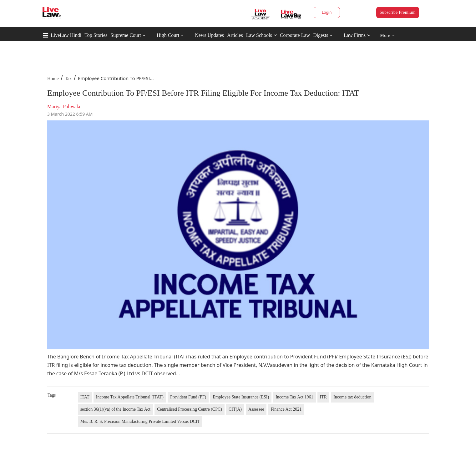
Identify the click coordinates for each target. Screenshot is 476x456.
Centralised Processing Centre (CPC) (190, 409)
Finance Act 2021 (286, 409)
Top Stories (96, 35)
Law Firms (357, 35)
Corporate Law (295, 35)
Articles (235, 35)
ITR (324, 397)
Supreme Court (126, 35)
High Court (168, 35)
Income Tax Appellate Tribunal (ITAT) (130, 397)
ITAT (85, 397)
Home (53, 79)
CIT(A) (235, 409)
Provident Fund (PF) (188, 397)
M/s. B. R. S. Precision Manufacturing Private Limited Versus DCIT (140, 421)
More (387, 35)
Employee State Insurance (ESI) (241, 397)
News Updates (209, 35)
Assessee (256, 409)
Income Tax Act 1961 (294, 397)
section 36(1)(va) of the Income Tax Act (115, 409)
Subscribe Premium (398, 12)
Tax (68, 79)
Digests (321, 35)
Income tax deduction (352, 397)
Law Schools (261, 35)
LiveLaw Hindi (66, 35)
